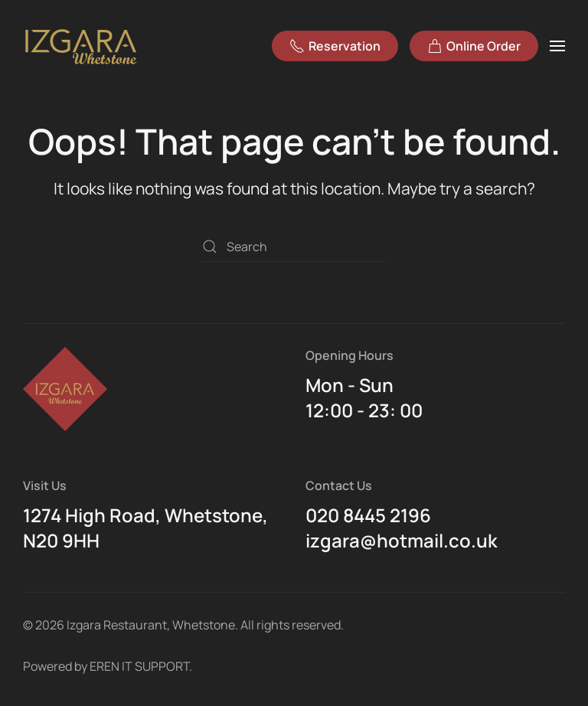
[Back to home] (83, 46)
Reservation (335, 46)
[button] (557, 46)
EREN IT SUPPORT (139, 666)
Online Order (474, 46)
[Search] (294, 247)
